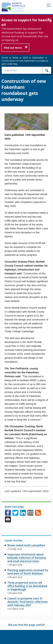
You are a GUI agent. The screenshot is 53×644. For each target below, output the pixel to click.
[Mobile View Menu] (49, 6)
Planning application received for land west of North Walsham (28, 572)
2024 (25, 58)
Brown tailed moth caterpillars (26, 545)
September (38, 58)
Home (5, 58)
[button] (49, 19)
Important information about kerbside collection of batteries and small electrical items (27, 558)
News (15, 58)
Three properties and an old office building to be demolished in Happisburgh (27, 586)
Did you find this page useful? (26, 625)
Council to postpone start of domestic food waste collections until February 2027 (27, 602)
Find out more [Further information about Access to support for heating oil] (13, 48)
